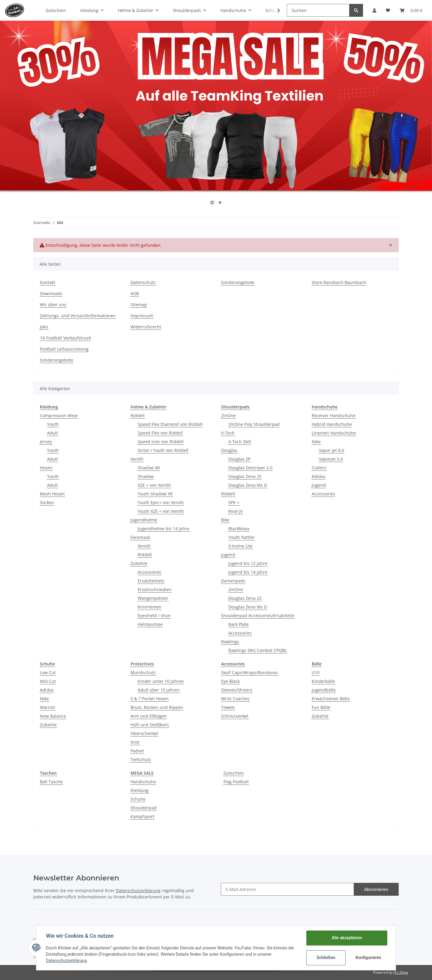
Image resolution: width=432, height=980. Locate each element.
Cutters (319, 468)
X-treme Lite (240, 546)
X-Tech (228, 433)
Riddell (138, 415)
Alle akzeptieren (347, 938)
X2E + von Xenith (154, 485)
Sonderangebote (238, 282)
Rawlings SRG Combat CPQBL (258, 650)
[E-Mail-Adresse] (287, 889)
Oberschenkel (144, 733)
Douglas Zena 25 (245, 476)
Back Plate (238, 624)
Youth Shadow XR (155, 494)
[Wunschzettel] (388, 10)
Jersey (46, 442)
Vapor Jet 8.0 (331, 450)
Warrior (48, 707)
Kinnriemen (150, 607)
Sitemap (139, 305)
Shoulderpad (144, 808)
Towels (228, 707)
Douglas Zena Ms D (248, 485)
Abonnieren (376, 889)
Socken (47, 502)
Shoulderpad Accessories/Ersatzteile (258, 615)
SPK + (234, 502)
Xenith (137, 459)
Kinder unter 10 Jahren (161, 681)
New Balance (53, 716)
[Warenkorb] (411, 10)
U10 (316, 672)
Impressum (142, 316)
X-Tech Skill (240, 442)
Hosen (46, 468)
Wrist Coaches (235, 699)
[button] (374, 10)
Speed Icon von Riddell (161, 442)
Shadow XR (149, 468)
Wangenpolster (153, 598)
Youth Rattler (241, 537)
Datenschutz (143, 282)
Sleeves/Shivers (237, 690)
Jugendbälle (324, 690)
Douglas (229, 450)
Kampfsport (142, 816)
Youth (53, 424)
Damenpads (233, 581)
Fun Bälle (321, 707)
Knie (135, 742)
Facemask (140, 537)
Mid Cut (48, 681)
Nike (316, 442)
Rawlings (230, 642)
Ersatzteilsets (151, 581)
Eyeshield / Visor (154, 615)
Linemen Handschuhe (334, 433)
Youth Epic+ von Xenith (161, 502)
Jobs (44, 327)
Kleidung (139, 790)
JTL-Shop (401, 972)
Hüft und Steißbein (150, 725)
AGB (135, 293)
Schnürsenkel (235, 716)
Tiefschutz (141, 759)
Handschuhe (143, 782)
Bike (225, 520)
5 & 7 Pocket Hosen (150, 699)
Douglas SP (239, 459)
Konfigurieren (368, 958)
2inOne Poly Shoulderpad (254, 424)
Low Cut (48, 672)
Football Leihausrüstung (64, 349)
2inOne (228, 415)
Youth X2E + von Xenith (161, 511)
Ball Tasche (51, 782)
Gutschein (234, 773)
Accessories (240, 633)
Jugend (228, 555)
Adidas (319, 476)
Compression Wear (59, 415)
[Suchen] (318, 10)
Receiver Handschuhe (334, 415)
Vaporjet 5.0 (331, 459)
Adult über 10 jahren (159, 690)
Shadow (146, 476)
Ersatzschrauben (155, 589)
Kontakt (48, 282)
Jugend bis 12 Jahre (248, 563)
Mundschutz (143, 672)
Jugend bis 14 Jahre (248, 572)
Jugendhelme (144, 520)
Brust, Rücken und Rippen (157, 707)
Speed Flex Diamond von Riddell (170, 424)
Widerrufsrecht (146, 327)
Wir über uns (53, 305)
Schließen (326, 958)
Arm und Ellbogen (149, 716)
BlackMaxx (239, 529)
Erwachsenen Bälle (331, 699)
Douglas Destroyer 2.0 (250, 468)
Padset (137, 751)
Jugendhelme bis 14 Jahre (163, 529)
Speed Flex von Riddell (160, 433)
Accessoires (149, 572)
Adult (52, 433)
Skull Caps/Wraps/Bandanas (249, 672)
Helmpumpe (150, 624)
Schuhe (138, 799)
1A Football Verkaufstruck (65, 338)
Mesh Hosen (52, 494)
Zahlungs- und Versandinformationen (78, 316)
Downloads (51, 293)
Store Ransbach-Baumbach (339, 282)
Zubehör (139, 563)
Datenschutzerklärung (138, 890)
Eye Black (230, 681)
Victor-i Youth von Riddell (163, 450)
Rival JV (235, 511)
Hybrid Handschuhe (332, 424)
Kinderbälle (323, 681)
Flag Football (236, 782)
